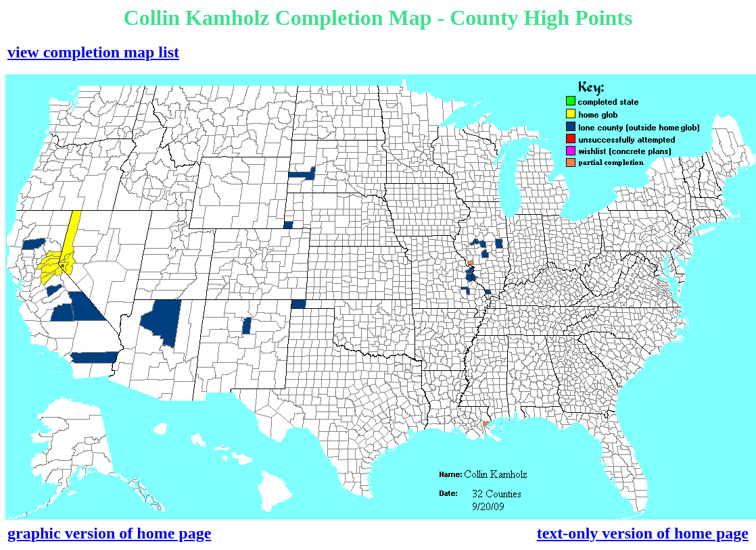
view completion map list (93, 52)
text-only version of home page (643, 533)
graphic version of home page (109, 533)
